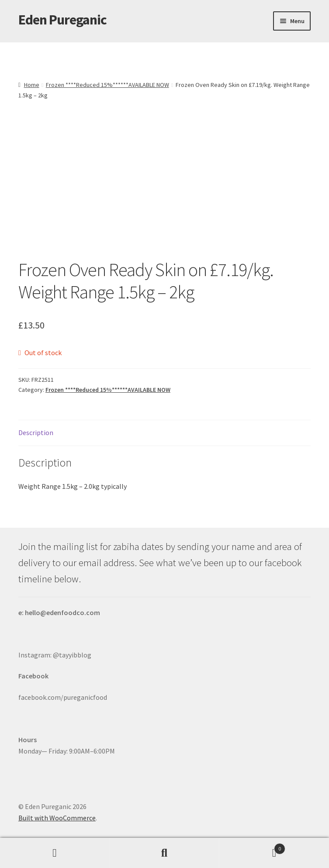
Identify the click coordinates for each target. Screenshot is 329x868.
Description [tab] (36, 432)
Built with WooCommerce (57, 818)
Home (32, 85)
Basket (252, 847)
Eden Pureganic (62, 20)
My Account (55, 853)
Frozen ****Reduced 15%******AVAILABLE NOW (107, 85)
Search (164, 853)
